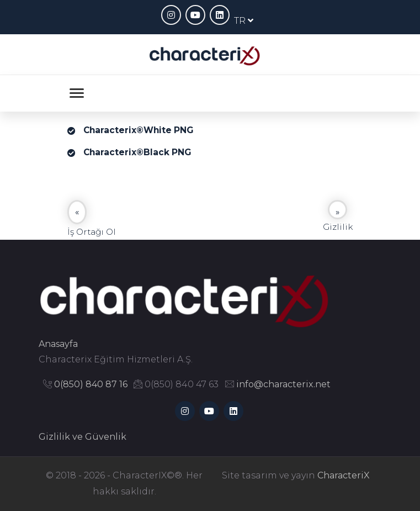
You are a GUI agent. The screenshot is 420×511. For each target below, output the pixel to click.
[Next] (337, 210)
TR (244, 21)
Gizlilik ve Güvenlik (83, 437)
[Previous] (77, 212)
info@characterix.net (283, 384)
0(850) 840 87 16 (91, 384)
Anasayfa (58, 344)
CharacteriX (344, 475)
